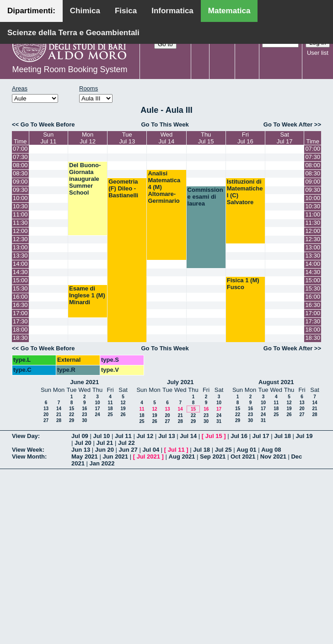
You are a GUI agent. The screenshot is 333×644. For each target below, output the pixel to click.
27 (46, 420)
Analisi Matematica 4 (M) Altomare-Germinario (164, 187)
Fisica (126, 11)
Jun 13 (81, 450)
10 (97, 403)
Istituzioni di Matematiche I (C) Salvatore (245, 192)
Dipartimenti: (31, 11)
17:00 (20, 313)
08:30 (20, 173)
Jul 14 (188, 436)
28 (59, 420)
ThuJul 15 (206, 138)
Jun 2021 (115, 457)
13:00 (20, 247)
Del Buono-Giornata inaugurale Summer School (85, 179)
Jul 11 (123, 436)
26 (123, 414)
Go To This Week (165, 124)
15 (72, 409)
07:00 (20, 149)
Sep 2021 (213, 457)
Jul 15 (214, 436)
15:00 (20, 280)
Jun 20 (105, 450)
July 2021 (180, 382)
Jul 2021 (148, 457)
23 (84, 414)
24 (97, 414)
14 (59, 409)
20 (46, 414)
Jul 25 (223, 450)
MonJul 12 (88, 138)
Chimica (85, 11)
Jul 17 (261, 436)
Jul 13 (167, 436)
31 (219, 421)
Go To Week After (288, 124)
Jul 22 (126, 443)
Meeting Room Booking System (70, 69)
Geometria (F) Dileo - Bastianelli (123, 188)
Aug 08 (271, 450)
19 (123, 409)
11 (110, 403)
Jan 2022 (102, 463)
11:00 (20, 214)
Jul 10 (101, 436)
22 (72, 414)
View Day (25, 436)
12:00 (20, 231)
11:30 (20, 223)
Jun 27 (128, 450)
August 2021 (276, 382)
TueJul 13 (127, 138)
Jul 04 (151, 450)
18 (110, 409)
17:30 (20, 321)
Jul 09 (80, 436)
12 (123, 403)
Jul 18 (282, 436)
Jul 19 (304, 436)
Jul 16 (239, 436)
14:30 (20, 272)
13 (46, 409)
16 (84, 409)
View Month (28, 457)
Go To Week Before (48, 124)
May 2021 (85, 457)
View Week (27, 450)
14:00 (20, 264)
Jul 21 (105, 443)
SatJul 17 (285, 138)
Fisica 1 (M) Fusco (243, 284)
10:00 (20, 198)
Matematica (229, 11)
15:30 (20, 288)
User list (318, 53)
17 (97, 409)
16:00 (20, 297)
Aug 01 (246, 450)
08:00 (20, 165)
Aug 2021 (182, 457)
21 (59, 414)
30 (84, 420)
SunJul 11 (48, 138)
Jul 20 (83, 443)
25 (110, 414)
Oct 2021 (243, 457)
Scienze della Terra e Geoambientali (73, 33)
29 (72, 420)
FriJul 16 (245, 138)
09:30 (20, 190)
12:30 (20, 239)
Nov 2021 (273, 457)
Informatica (172, 11)
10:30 (20, 206)
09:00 (20, 182)
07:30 (20, 157)
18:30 (20, 338)
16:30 (20, 305)
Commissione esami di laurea (205, 197)
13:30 (20, 256)
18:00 (20, 330)
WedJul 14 (167, 138)
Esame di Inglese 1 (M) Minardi (87, 295)
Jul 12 (145, 436)
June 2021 (84, 382)
